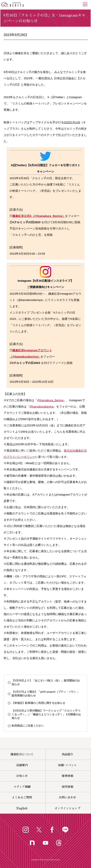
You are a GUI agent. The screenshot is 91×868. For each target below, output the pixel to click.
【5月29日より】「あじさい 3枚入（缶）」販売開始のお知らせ (46, 682)
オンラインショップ (67, 808)
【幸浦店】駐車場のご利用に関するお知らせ (38, 703)
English (22, 808)
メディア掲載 (22, 787)
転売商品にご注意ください (28, 726)
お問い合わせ (67, 797)
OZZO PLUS (72, 122)
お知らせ (22, 776)
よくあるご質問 (22, 797)
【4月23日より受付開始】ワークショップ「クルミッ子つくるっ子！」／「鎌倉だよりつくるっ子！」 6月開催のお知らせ (46, 714)
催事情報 (67, 776)
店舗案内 (22, 765)
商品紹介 (67, 754)
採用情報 (67, 787)
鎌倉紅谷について (22, 754)
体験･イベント (67, 765)
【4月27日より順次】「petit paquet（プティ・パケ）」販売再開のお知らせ (46, 694)
